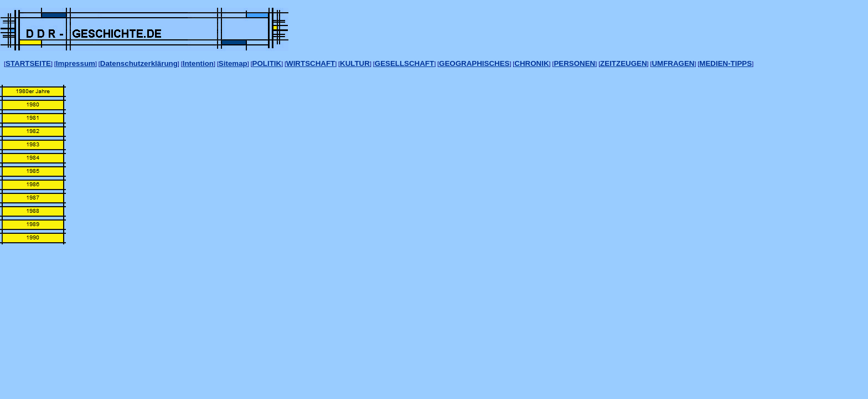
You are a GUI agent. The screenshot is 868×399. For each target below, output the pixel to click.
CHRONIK (531, 63)
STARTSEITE (28, 63)
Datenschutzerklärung (139, 63)
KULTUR (355, 63)
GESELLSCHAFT (404, 63)
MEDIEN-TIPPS (725, 63)
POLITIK (267, 63)
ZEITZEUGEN (623, 63)
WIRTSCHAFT (311, 63)
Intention (198, 63)
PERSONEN (574, 63)
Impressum (76, 63)
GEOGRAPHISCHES (474, 63)
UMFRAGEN (673, 63)
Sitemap (233, 63)
